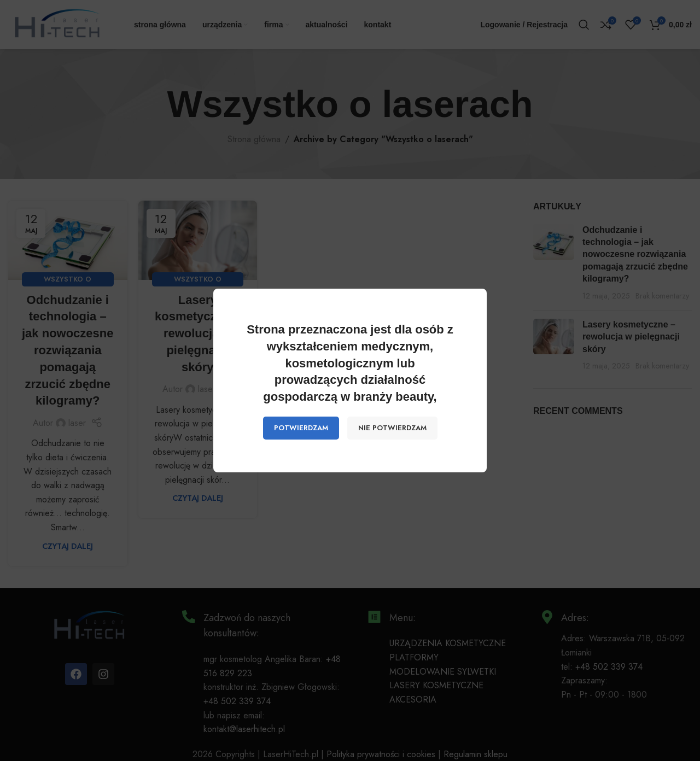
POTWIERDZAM (301, 428)
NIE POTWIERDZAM (392, 428)
